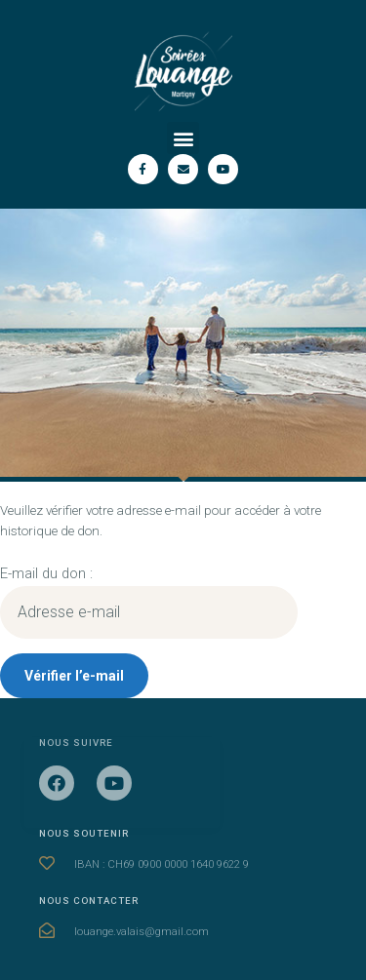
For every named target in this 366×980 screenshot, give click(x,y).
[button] (183, 138)
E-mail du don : (46, 573)
